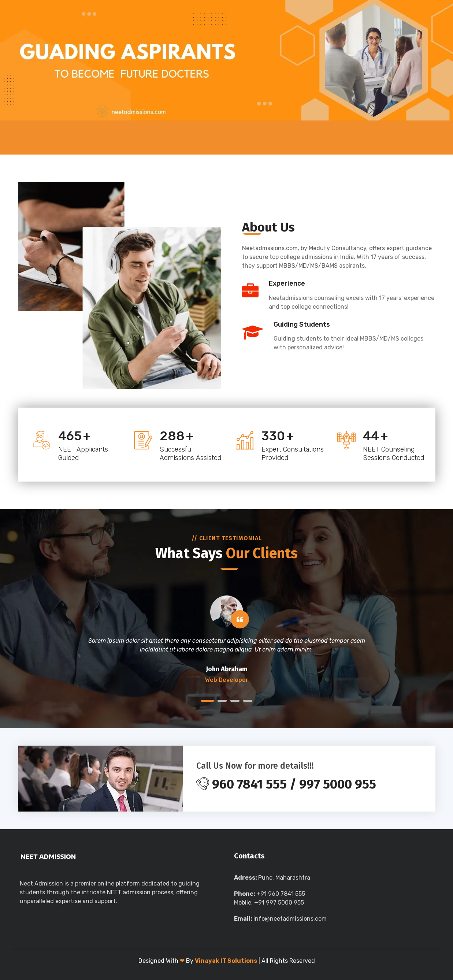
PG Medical (159, 137)
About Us (62, 137)
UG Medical (107, 137)
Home (30, 137)
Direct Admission (229, 137)
